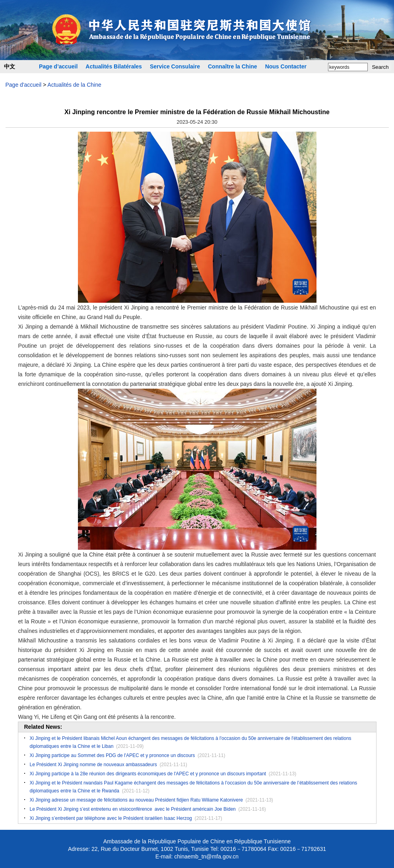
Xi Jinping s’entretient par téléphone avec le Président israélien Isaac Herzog (111, 818)
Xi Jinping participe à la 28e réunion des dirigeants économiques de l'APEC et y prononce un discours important (148, 774)
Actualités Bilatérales (114, 66)
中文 (10, 66)
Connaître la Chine (233, 66)
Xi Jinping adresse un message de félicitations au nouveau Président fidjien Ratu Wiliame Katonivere (136, 800)
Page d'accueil (24, 85)
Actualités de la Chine (74, 85)
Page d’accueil (58, 66)
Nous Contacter (286, 66)
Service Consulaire (175, 66)
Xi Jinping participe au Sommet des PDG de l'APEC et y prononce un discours (113, 755)
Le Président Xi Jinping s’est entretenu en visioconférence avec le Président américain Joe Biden (133, 809)
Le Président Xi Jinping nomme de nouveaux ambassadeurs (93, 765)
